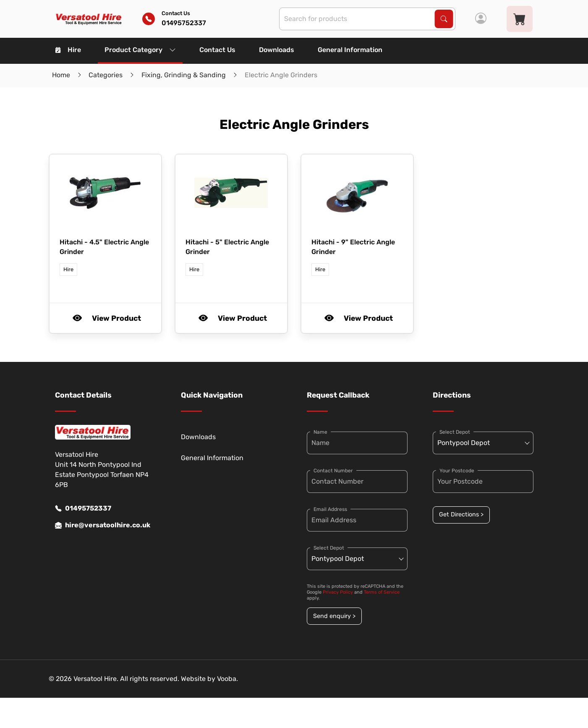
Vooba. (227, 679)
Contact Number (333, 471)
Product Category (140, 50)
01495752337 (83, 508)
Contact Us (217, 50)
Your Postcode (457, 471)
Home (61, 75)
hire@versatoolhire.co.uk (103, 525)
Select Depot (329, 548)
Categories (106, 75)
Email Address (330, 509)
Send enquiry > (334, 616)
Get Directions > (461, 515)
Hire (68, 50)
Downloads (277, 50)
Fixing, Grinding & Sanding (184, 75)
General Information (350, 50)
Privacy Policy (338, 592)
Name (320, 432)
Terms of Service (382, 592)
